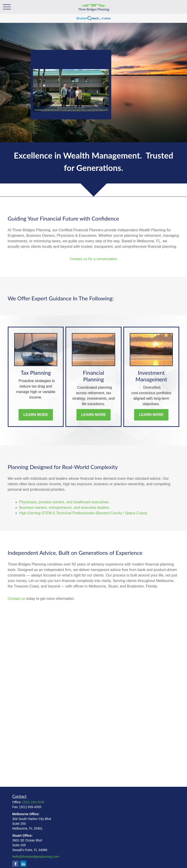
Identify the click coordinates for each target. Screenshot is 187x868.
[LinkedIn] (23, 864)
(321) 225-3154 (33, 802)
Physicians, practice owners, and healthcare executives (64, 502)
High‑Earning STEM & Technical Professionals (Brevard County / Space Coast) (83, 513)
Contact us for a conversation (93, 259)
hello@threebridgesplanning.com (36, 857)
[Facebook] (15, 864)
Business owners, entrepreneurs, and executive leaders (64, 508)
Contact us (16, 599)
